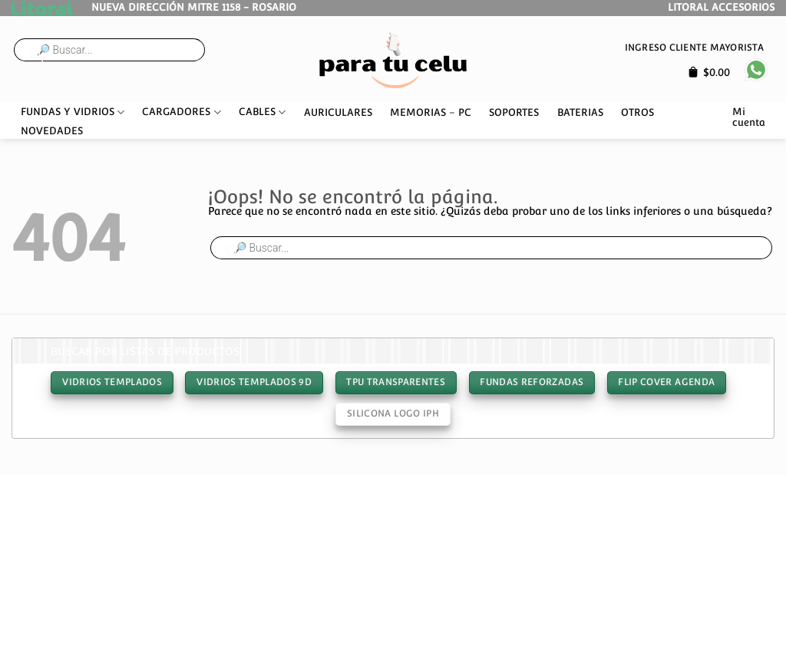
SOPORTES (514, 112)
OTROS (637, 112)
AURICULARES (338, 112)
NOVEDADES (52, 131)
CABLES (262, 112)
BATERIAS (580, 112)
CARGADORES (181, 112)
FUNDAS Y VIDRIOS (73, 112)
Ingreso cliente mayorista (694, 47)
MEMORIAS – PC (431, 112)
